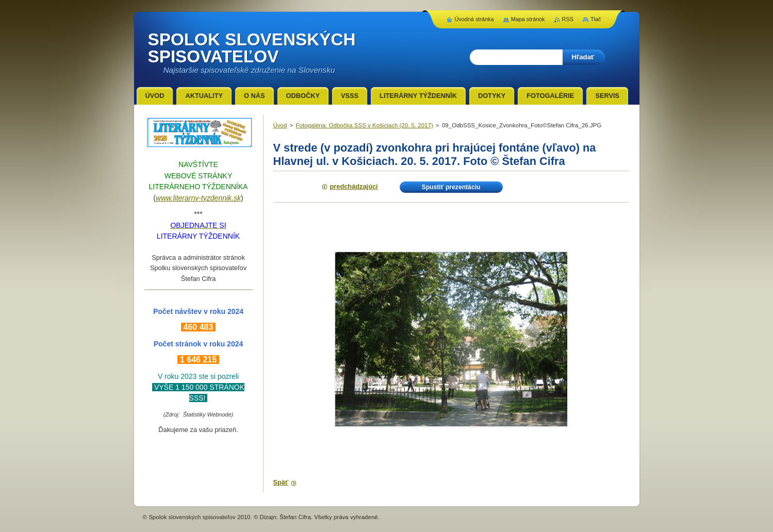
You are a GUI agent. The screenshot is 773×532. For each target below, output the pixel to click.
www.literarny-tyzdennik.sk (198, 198)
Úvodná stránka (474, 19)
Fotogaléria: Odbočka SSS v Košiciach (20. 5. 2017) (365, 125)
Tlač (596, 19)
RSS (568, 19)
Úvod (280, 125)
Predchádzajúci (354, 186)
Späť (281, 482)
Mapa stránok (528, 19)
